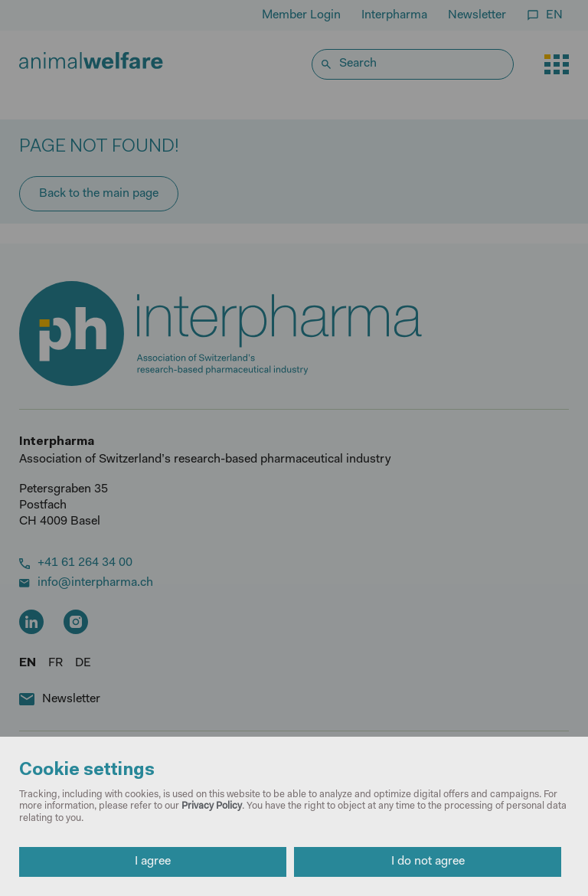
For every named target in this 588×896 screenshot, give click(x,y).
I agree (153, 862)
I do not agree (428, 862)
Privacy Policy (212, 806)
